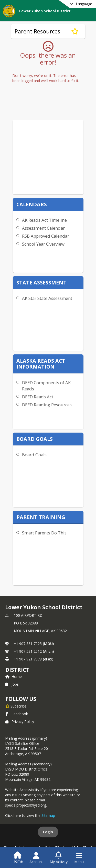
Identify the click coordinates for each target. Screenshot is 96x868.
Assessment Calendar (43, 228)
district (17, 670)
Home (14, 677)
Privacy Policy (20, 722)
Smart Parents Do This (44, 533)
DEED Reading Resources (47, 405)
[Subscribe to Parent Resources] (75, 31)
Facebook (17, 714)
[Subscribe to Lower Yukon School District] (16, 706)
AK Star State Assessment (47, 298)
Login (48, 832)
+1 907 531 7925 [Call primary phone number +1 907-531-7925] (28, 644)
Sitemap (48, 815)
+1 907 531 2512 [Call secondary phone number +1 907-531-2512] (28, 651)
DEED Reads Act (38, 397)
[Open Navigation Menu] (79, 858)
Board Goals (34, 455)
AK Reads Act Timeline (44, 220)
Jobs (12, 684)
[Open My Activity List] (59, 858)
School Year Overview (43, 244)
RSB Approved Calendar (46, 236)
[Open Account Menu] (36, 858)
